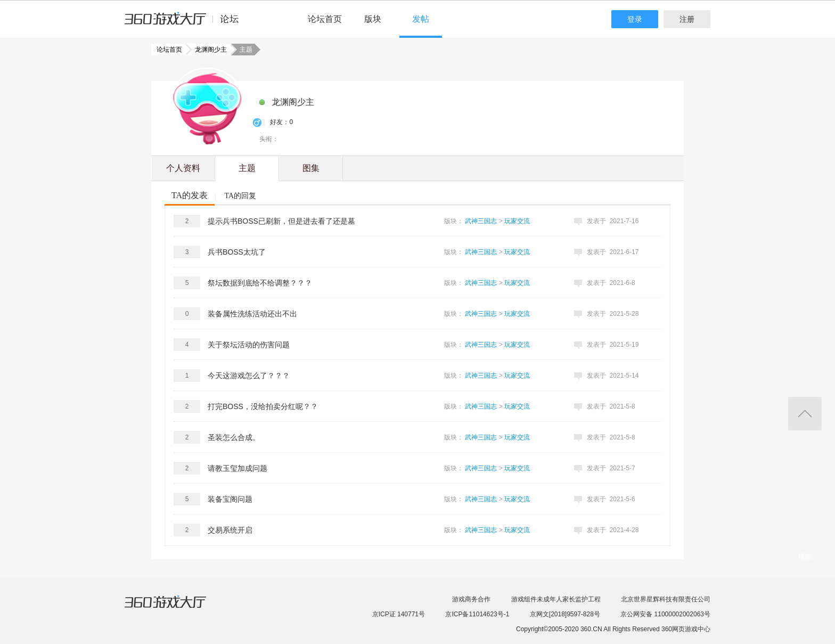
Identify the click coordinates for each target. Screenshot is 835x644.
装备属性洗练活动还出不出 (252, 314)
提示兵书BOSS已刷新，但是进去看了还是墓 (281, 221)
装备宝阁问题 (230, 499)
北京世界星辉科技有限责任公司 (666, 599)
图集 (311, 168)
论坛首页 (325, 19)
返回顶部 (805, 414)
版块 (373, 19)
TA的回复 (240, 196)
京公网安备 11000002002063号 (665, 614)
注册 (687, 19)
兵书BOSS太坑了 (237, 252)
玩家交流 (517, 221)
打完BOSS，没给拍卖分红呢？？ (263, 406)
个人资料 (183, 168)
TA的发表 (190, 195)
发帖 (421, 19)
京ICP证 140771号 (399, 614)
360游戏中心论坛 (186, 23)
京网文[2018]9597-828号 (565, 614)
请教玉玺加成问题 (238, 468)
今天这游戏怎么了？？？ (249, 376)
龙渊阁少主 (208, 50)
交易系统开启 (230, 530)
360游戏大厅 (176, 608)
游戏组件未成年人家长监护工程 (556, 599)
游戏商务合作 (471, 599)
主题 (247, 168)
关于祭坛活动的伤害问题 (249, 345)
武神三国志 (481, 221)
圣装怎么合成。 (234, 437)
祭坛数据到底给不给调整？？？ (260, 283)
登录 (635, 19)
